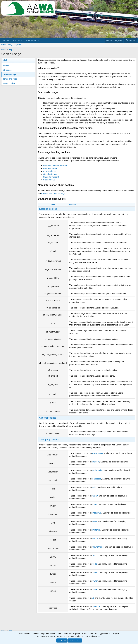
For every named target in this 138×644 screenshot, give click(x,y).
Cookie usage (9, 74)
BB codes (7, 70)
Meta (95, 521)
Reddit (95, 538)
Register (17, 45)
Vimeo (95, 589)
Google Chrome (50, 174)
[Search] (131, 40)
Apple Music (98, 453)
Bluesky (96, 462)
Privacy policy (9, 83)
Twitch (95, 581)
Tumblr (95, 572)
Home (6, 40)
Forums (16, 40)
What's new (31, 40)
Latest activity (7, 45)
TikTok (95, 564)
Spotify (95, 555)
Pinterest (96, 530)
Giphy (95, 496)
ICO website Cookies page (53, 193)
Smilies (6, 65)
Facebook (97, 479)
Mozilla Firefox (50, 171)
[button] (22, 40)
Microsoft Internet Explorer (55, 166)
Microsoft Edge (50, 168)
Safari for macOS (51, 177)
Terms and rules (10, 79)
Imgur (95, 504)
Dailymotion (98, 470)
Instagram (97, 513)
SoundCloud (98, 547)
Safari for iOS (49, 180)
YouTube (96, 606)
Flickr (95, 487)
